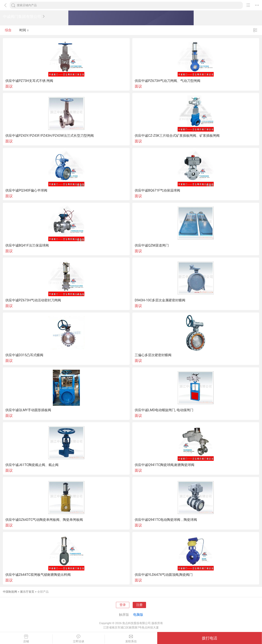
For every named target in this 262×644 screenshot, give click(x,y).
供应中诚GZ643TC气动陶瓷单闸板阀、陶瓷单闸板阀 (44, 520)
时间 (24, 30)
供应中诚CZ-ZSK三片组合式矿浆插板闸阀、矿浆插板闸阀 (177, 136)
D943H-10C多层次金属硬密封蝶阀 (160, 300)
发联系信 (131, 639)
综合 (8, 30)
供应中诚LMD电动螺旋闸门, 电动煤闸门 (164, 410)
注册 (139, 605)
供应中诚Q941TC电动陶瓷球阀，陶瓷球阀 (166, 520)
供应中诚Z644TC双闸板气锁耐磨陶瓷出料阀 (38, 575)
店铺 (26, 639)
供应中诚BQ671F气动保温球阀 (157, 190)
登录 (123, 605)
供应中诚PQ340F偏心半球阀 (26, 190)
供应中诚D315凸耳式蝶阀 (24, 355)
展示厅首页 (27, 592)
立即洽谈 (79, 639)
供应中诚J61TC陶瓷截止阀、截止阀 (32, 465)
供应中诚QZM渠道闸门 (152, 245)
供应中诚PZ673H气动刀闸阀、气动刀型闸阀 (168, 81)
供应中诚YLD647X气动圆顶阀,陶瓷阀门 (164, 575)
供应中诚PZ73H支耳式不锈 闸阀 (29, 81)
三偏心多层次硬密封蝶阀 (153, 355)
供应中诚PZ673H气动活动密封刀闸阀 (33, 300)
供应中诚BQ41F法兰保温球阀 (27, 245)
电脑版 (138, 615)
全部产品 (43, 592)
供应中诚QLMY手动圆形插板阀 (28, 410)
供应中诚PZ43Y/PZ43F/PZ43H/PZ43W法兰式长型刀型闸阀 (50, 136)
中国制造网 (10, 592)
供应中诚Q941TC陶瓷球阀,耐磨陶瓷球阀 (165, 465)
